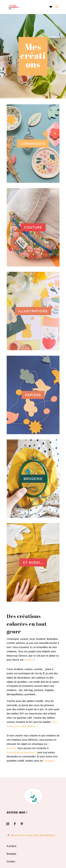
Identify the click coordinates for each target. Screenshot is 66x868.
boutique (29, 660)
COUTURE (33, 227)
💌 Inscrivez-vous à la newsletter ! (32, 835)
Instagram (49, 761)
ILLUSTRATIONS (33, 311)
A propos (12, 846)
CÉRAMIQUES (33, 144)
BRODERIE (33, 479)
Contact (11, 861)
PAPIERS (33, 395)
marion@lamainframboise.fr (22, 752)
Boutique (12, 854)
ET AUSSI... (33, 562)
